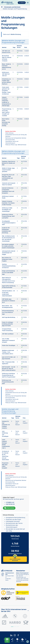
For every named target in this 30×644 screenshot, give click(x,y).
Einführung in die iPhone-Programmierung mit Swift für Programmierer (9, 375)
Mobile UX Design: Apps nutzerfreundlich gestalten (8, 170)
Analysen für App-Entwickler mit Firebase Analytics (6, 425)
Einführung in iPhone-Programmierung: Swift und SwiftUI (8, 216)
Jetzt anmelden (22, 585)
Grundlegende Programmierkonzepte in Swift (9, 223)
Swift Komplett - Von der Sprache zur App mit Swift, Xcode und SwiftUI (9, 369)
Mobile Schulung (16, 34)
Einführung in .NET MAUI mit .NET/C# (6, 74)
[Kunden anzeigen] (28, 610)
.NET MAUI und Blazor (8, 334)
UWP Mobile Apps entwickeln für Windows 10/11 (8, 301)
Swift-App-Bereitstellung (9, 317)
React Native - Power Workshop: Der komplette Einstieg (6, 122)
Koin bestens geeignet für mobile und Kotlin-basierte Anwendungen (8, 246)
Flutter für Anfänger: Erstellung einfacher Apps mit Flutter (8, 324)
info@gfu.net (10, 502)
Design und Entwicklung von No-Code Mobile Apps (8, 273)
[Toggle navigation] (28, 3)
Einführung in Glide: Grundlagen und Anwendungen (7, 210)
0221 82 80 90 (10, 504)
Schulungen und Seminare (12, 7)
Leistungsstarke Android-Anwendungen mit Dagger (9, 253)
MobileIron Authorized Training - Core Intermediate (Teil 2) (8, 352)
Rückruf (22, 3)
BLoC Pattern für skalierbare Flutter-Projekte (7, 259)
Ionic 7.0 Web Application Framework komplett (8, 340)
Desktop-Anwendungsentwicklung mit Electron (9, 266)
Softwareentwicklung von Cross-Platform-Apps (8, 312)
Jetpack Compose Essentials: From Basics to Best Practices (8, 203)
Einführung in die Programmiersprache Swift (8, 382)
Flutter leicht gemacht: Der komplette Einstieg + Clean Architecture (6, 91)
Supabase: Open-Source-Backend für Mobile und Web (9, 163)
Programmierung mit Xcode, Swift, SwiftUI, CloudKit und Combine (7, 112)
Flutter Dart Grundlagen (9, 346)
